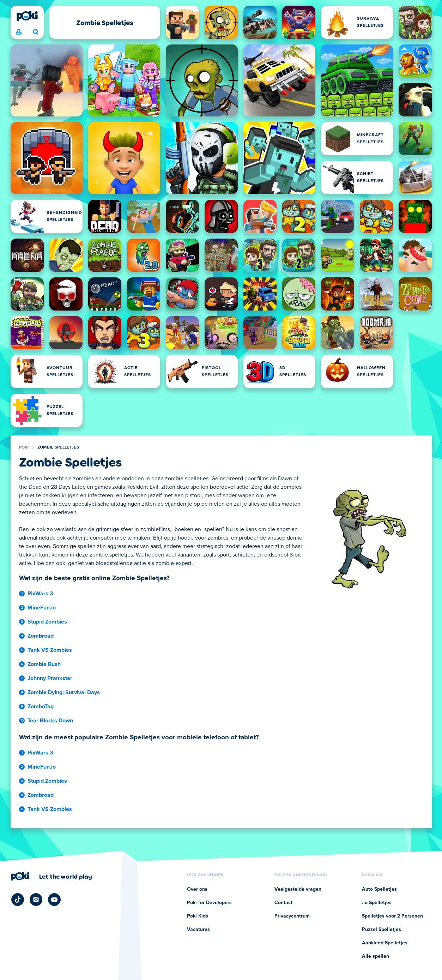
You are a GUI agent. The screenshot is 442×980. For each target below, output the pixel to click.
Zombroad (41, 636)
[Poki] (27, 16)
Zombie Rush (44, 664)
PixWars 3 (40, 594)
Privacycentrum (292, 916)
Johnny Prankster (50, 678)
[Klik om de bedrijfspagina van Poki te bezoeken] (52, 876)
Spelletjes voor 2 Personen (392, 916)
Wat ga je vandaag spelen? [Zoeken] (36, 32)
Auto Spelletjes (379, 889)
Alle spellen (376, 956)
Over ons (197, 889)
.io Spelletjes (377, 903)
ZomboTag (41, 707)
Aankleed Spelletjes (385, 943)
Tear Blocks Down (50, 721)
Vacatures (198, 930)
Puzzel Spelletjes (382, 930)
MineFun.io (42, 608)
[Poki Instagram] (36, 900)
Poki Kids (198, 916)
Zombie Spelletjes (58, 447)
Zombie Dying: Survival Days (64, 692)
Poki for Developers (209, 903)
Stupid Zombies (47, 622)
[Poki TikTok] (18, 900)
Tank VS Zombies (50, 650)
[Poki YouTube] (54, 900)
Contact (283, 903)
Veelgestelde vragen (298, 889)
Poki (24, 447)
